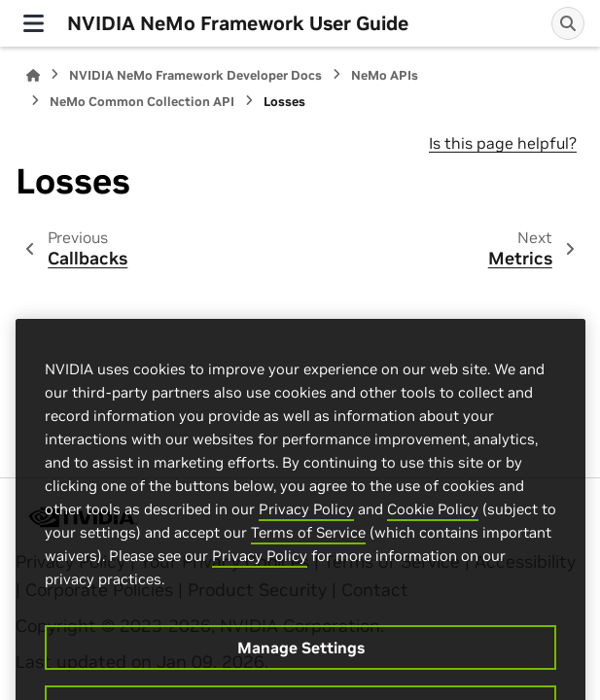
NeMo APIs (385, 75)
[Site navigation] (34, 23)
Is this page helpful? (503, 143)
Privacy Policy (306, 531)
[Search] (568, 23)
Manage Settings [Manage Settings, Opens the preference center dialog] (301, 670)
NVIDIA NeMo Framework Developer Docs (195, 75)
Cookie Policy (433, 531)
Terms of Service (308, 555)
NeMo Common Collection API (142, 102)
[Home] (33, 75)
